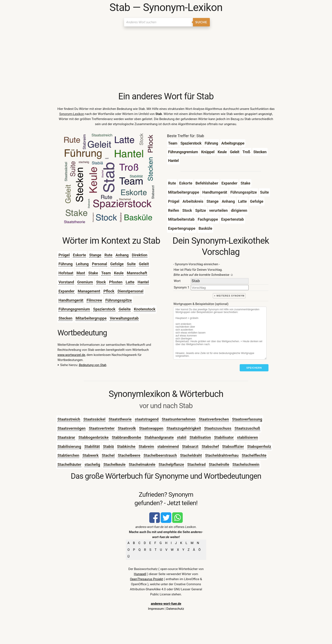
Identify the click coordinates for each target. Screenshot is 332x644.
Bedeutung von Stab (93, 365)
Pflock (109, 291)
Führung (66, 264)
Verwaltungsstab (124, 318)
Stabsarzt (190, 446)
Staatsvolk (127, 428)
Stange (95, 255)
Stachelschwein (246, 464)
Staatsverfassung (247, 419)
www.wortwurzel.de (71, 355)
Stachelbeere (129, 455)
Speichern (254, 368)
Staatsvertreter (102, 428)
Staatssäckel (94, 419)
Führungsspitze (118, 300)
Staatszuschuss (218, 428)
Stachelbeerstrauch (160, 455)
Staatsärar (66, 437)
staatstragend (147, 419)
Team (106, 273)
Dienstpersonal (130, 291)
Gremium (85, 282)
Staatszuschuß (247, 428)
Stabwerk (90, 455)
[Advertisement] (166, 59)
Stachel (108, 455)
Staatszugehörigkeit (184, 428)
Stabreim (146, 446)
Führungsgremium (74, 309)
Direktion (140, 255)
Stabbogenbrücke (93, 437)
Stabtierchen (68, 455)
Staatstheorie (120, 419)
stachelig (92, 464)
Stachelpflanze (171, 464)
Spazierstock (104, 309)
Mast (81, 273)
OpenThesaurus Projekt (147, 579)
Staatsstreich (69, 419)
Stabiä (108, 446)
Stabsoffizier (233, 446)
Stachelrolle (219, 464)
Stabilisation (200, 437)
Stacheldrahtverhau (222, 455)
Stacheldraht (191, 455)
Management (89, 291)
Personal (100, 264)
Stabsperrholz (259, 446)
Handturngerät (71, 300)
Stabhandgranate (159, 437)
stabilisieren (247, 437)
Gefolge (117, 264)
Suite (131, 264)
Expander (66, 291)
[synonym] (220, 288)
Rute (108, 255)
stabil (182, 437)
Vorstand (66, 282)
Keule (119, 273)
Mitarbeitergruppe (91, 318)
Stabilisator (224, 437)
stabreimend (168, 446)
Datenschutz (175, 609)
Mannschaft (137, 273)
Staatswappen (151, 428)
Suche (201, 22)
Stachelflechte (254, 455)
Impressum (156, 609)
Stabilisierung (69, 446)
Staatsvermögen (71, 428)
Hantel (143, 282)
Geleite (125, 309)
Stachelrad (196, 464)
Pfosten (116, 282)
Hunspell (140, 574)
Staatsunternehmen (179, 419)
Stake (93, 273)
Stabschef (210, 446)
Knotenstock (145, 309)
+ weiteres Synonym (229, 296)
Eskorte (79, 255)
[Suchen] (158, 22)
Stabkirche (126, 446)
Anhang (122, 255)
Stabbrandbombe (127, 437)
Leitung (82, 264)
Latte (130, 282)
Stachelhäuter (69, 464)
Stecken (65, 318)
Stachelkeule (114, 464)
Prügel (64, 255)
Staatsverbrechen (214, 419)
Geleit (144, 264)
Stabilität (92, 446)
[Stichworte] (220, 333)
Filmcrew (94, 300)
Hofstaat (66, 273)
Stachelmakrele (142, 464)
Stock (101, 282)
